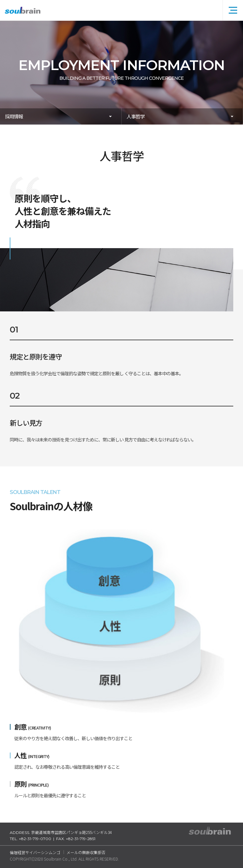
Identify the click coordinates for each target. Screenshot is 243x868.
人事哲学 (136, 116)
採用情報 (14, 116)
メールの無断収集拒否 (86, 852)
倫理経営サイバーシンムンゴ (35, 852)
